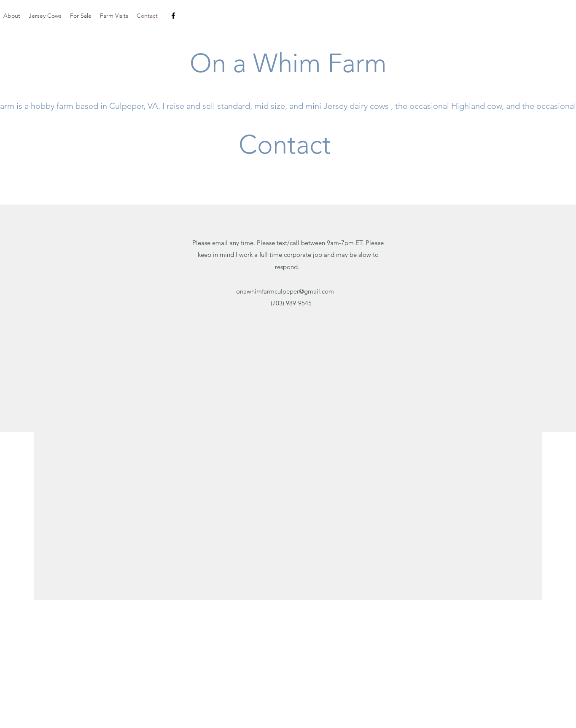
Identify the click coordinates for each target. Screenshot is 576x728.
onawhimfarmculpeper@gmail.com (285, 291)
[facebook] (173, 16)
